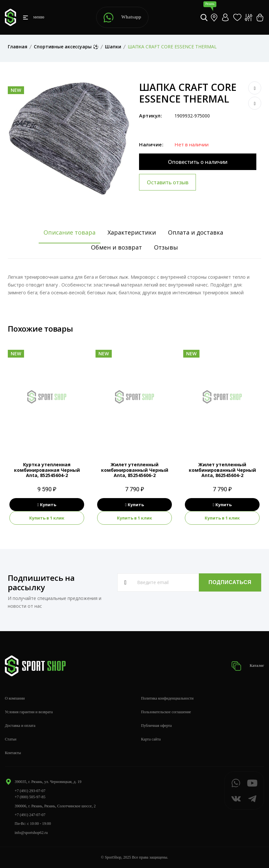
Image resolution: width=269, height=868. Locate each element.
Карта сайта (151, 739)
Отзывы (166, 247)
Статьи (11, 739)
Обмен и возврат (116, 247)
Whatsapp (122, 18)
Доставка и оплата (20, 726)
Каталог (248, 666)
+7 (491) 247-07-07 (30, 815)
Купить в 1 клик (47, 518)
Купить (47, 505)
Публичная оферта (156, 726)
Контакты (13, 753)
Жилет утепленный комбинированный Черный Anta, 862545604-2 (222, 470)
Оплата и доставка (196, 232)
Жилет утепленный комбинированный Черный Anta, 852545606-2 (135, 470)
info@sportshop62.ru (31, 833)
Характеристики (132, 232)
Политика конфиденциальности (167, 698)
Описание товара (70, 232)
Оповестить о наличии (198, 162)
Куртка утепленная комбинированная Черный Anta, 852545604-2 (47, 470)
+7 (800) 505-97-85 (30, 797)
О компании (15, 698)
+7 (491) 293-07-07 (30, 791)
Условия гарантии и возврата (29, 712)
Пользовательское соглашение (166, 712)
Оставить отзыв (168, 182)
